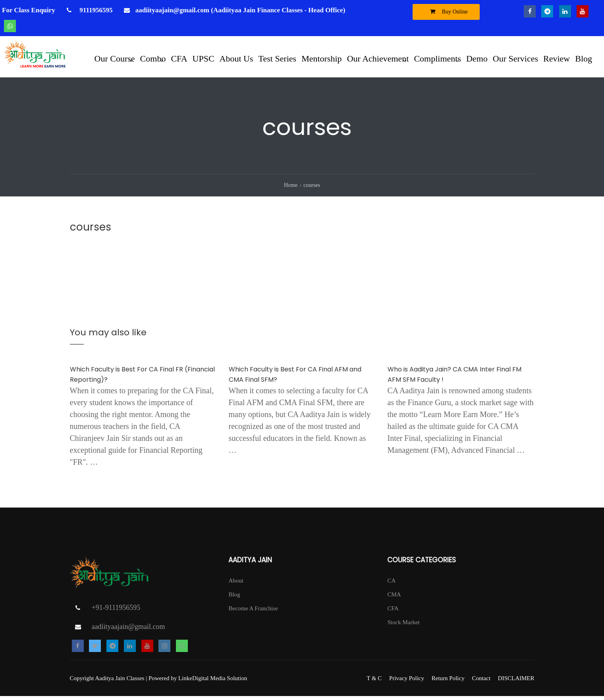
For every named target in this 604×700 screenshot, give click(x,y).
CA (391, 585)
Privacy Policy (407, 682)
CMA (394, 598)
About (236, 585)
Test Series (278, 59)
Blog (584, 59)
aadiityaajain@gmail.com (128, 631)
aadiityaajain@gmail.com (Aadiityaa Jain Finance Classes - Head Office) (240, 10)
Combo (153, 59)
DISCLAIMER (516, 682)
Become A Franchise (253, 612)
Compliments (437, 59)
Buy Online (447, 12)
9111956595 (95, 10)
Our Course (115, 59)
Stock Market (403, 626)
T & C (374, 682)
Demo (477, 59)
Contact (481, 682)
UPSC (204, 59)
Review (557, 59)
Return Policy (448, 682)
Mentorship (321, 59)
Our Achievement (378, 59)
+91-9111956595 (116, 612)
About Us (236, 59)
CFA (179, 59)
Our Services (515, 59)
